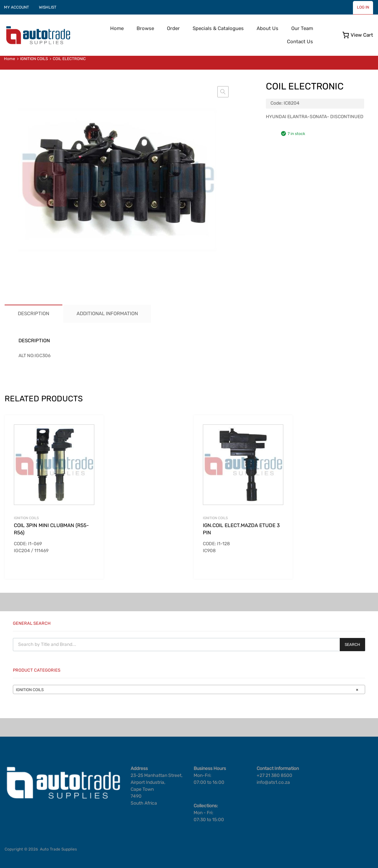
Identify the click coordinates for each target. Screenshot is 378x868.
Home (117, 28)
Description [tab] (33, 314)
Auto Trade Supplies (58, 849)
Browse (145, 28)
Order (173, 28)
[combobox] (189, 689)
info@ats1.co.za (273, 782)
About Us (268, 28)
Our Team (302, 28)
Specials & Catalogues (218, 28)
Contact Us (300, 42)
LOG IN (363, 7)
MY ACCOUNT (16, 7)
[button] (223, 92)
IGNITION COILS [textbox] (187, 690)
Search (352, 645)
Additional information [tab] (107, 314)
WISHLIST (48, 7)
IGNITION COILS (34, 59)
